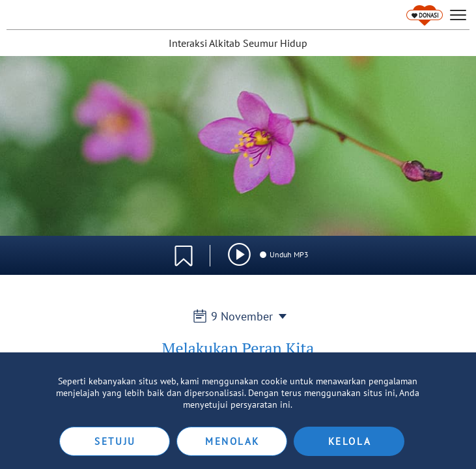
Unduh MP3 (284, 254)
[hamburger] (458, 15)
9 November (238, 316)
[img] (239, 254)
